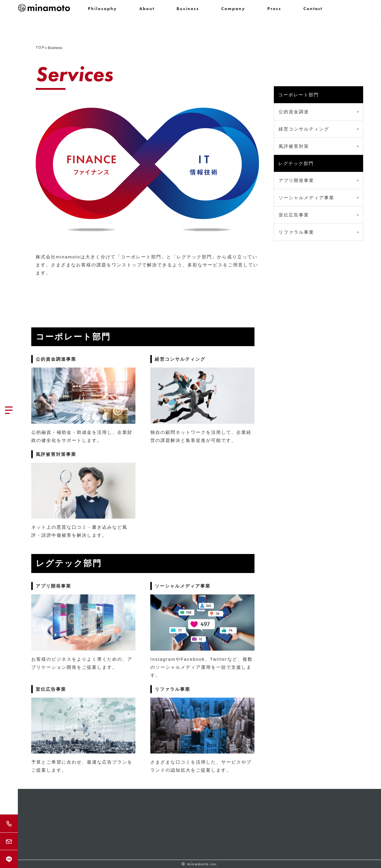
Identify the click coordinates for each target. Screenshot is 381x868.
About (147, 9)
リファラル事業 (172, 689)
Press (274, 9)
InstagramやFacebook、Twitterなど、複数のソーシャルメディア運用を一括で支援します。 (202, 667)
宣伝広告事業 (51, 689)
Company (233, 9)
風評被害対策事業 (56, 454)
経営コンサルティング (180, 359)
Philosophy (102, 9)
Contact (313, 9)
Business (188, 9)
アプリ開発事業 (53, 586)
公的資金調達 (294, 112)
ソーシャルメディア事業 (183, 586)
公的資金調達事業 (56, 359)
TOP (40, 48)
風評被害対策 (294, 146)
